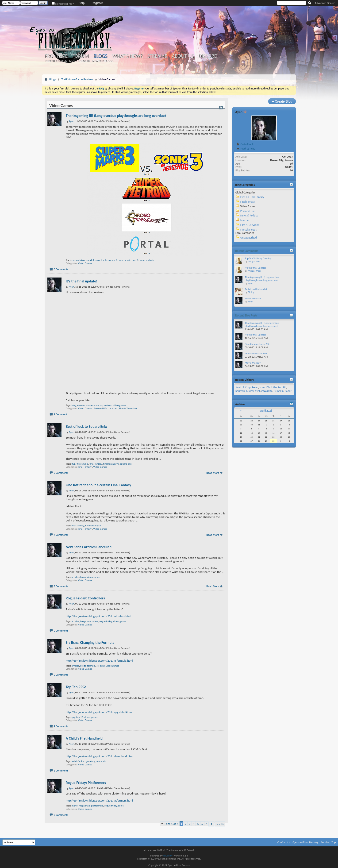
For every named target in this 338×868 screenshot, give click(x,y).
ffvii (74, 464)
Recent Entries (56, 61)
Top (334, 842)
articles (75, 577)
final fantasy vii (111, 464)
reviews (108, 405)
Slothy (251, 292)
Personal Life (100, 408)
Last (220, 824)
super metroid (147, 260)
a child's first (78, 761)
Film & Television (128, 408)
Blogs (100, 56)
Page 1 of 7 (171, 824)
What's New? (127, 56)
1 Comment (61, 414)
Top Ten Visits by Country (258, 258)
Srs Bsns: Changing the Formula (90, 642)
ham (262, 387)
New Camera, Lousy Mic (257, 344)
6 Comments (61, 269)
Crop (248, 387)
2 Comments (61, 771)
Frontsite (56, 56)
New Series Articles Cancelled (89, 547)
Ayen (239, 112)
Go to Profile (245, 144)
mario (75, 806)
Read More (213, 473)
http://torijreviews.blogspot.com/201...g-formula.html (99, 661)
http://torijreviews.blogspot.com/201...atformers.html (99, 800)
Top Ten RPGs (76, 687)
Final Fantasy (85, 467)
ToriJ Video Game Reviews (77, 79)
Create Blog (282, 101)
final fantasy (96, 464)
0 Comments (61, 473)
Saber (288, 391)
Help (81, 3)
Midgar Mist (254, 261)
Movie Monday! (253, 299)
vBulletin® (168, 856)
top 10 (80, 717)
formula (91, 666)
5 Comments (61, 586)
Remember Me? (63, 4)
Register (97, 3)
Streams (157, 56)
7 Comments (61, 535)
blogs (83, 577)
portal (91, 260)
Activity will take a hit (256, 289)
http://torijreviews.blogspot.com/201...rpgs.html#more (100, 712)
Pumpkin (278, 391)
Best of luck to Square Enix (86, 426)
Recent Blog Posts (246, 315)
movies (81, 405)
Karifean (240, 391)
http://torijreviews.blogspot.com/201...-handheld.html (100, 756)
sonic (121, 806)
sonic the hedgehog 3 (106, 260)
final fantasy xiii (93, 526)
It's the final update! (81, 281)
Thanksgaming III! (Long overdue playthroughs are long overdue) (116, 116)
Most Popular (79, 61)
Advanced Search (325, 3)
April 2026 (266, 411)
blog (74, 405)
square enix (126, 464)
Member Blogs (102, 61)
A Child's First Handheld (84, 738)
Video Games (85, 263)
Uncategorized (249, 238)
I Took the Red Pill (276, 387)
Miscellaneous (249, 230)
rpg (73, 717)
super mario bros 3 (128, 260)
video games (119, 405)
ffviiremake (82, 464)
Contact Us (284, 842)
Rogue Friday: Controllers (85, 598)
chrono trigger (79, 260)
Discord (208, 56)
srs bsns (101, 666)
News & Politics (249, 216)
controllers (93, 621)
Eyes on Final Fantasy (252, 197)
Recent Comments (247, 251)
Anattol (240, 387)
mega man (84, 806)
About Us (183, 56)
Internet (113, 408)
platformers (97, 806)
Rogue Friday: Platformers (86, 783)
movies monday (94, 405)
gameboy (91, 761)
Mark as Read (246, 149)
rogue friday (106, 621)
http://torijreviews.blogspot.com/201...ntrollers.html (98, 616)
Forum (80, 56)
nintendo (101, 761)
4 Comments (61, 726)
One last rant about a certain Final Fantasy (98, 485)
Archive (325, 842)
